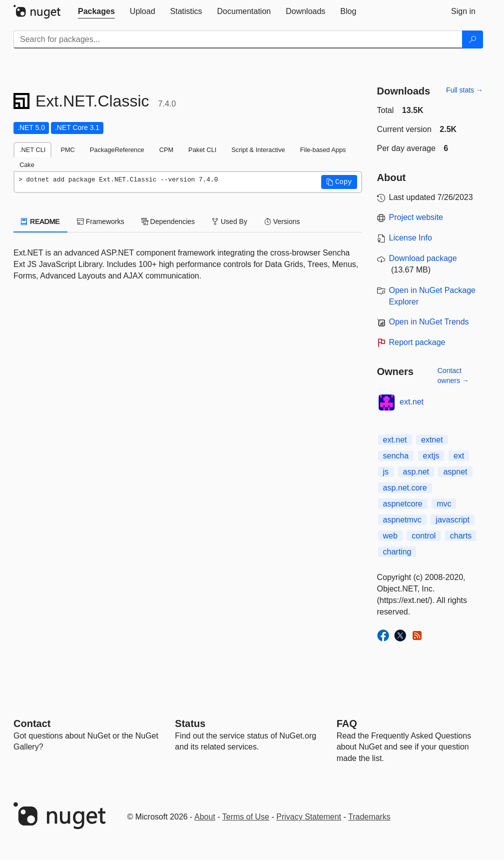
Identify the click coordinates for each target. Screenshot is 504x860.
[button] (339, 182)
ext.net (412, 402)
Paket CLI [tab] (202, 150)
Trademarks (369, 817)
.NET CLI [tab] (32, 150)
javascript (453, 520)
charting (397, 552)
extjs (431, 456)
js (386, 472)
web (390, 536)
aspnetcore (403, 504)
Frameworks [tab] (101, 221)
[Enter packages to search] (238, 39)
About (205, 817)
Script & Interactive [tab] (258, 150)
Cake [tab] (27, 165)
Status (190, 723)
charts (461, 536)
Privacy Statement (309, 817)
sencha (396, 456)
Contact (32, 723)
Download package (423, 258)
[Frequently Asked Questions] (347, 723)
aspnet (455, 472)
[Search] (473, 39)
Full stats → (465, 90)
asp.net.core (405, 488)
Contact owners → (453, 375)
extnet (432, 440)
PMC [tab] (67, 150)
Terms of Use (246, 817)
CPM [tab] (166, 150)
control (424, 536)
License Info (411, 238)
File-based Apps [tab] (323, 150)
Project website (416, 217)
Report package (417, 342)
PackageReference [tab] (117, 150)
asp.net (416, 472)
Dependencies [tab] (168, 221)
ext (459, 456)
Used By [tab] (230, 221)
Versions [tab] (282, 221)
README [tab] (40, 221)
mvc (444, 504)
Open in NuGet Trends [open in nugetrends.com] (429, 322)
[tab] (96, 11)
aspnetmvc (402, 520)
